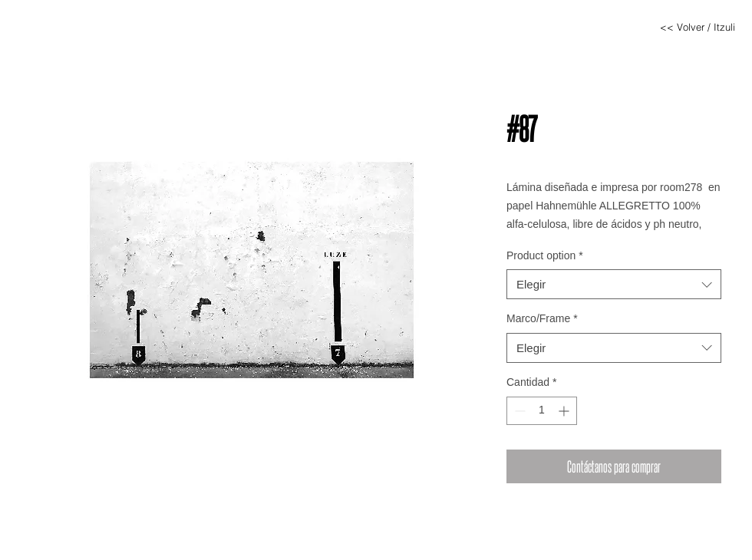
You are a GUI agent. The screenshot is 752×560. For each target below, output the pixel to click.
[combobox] (614, 284)
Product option (545, 255)
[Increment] (565, 411)
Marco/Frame (542, 318)
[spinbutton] (542, 411)
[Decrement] (518, 411)
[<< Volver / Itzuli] (698, 27)
